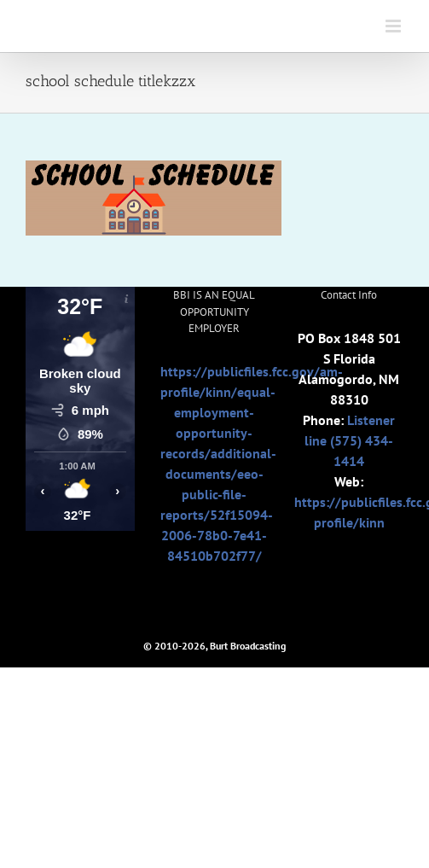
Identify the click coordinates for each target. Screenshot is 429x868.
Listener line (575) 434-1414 (350, 440)
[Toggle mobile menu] (394, 26)
